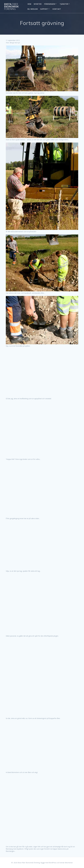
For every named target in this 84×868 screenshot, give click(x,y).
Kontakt (57, 9)
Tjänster (64, 4)
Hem (29, 4)
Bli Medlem (33, 9)
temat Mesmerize (66, 863)
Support (44, 9)
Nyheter (38, 4)
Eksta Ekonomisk (11, 7)
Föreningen (50, 4)
